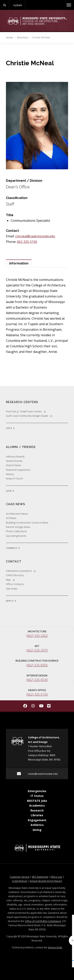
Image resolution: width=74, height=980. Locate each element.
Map (10, 580)
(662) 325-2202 (37, 636)
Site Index (12, 589)
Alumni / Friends (21, 447)
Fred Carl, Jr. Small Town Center (26, 411)
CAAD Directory (15, 575)
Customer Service (20, 877)
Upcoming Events (16, 536)
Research (37, 810)
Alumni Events (14, 461)
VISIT (10, 428)
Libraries (37, 815)
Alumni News (13, 465)
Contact (14, 561)
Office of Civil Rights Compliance (43, 921)
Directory (22, 37)
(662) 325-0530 (37, 680)
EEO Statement (40, 877)
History (10, 474)
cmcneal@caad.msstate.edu (35, 236)
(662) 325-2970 (37, 650)
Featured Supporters (18, 470)
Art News (11, 518)
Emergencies (37, 791)
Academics (37, 805)
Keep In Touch (14, 478)
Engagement (37, 820)
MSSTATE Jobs (37, 801)
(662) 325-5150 (37, 694)
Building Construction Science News (27, 523)
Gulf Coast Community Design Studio (29, 416)
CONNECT (13, 548)
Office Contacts (15, 584)
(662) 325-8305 (37, 665)
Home (9, 37)
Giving (37, 830)
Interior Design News (18, 527)
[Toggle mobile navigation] (69, 5)
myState (18, 5)
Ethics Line (56, 877)
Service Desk (55, 947)
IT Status (37, 796)
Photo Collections (16, 531)
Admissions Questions (21, 571)
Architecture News (17, 514)
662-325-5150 (27, 242)
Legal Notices (20, 881)
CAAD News (15, 504)
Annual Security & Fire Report (46, 881)
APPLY (11, 601)
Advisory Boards (15, 456)
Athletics (37, 825)
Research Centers (22, 402)
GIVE (10, 491)
